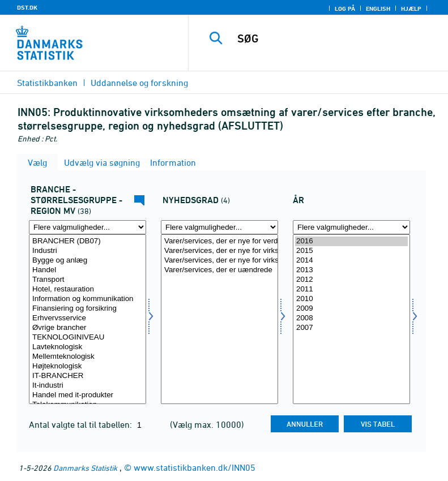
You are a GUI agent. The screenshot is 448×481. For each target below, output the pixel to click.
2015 (351, 251)
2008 (351, 318)
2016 (351, 241)
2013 (351, 270)
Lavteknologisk (88, 347)
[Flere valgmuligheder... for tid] (351, 227)
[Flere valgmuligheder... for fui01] (88, 227)
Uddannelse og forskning (139, 83)
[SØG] (335, 38)
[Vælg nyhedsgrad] (219, 319)
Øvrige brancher (88, 328)
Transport (88, 280)
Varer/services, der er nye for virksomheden (219, 261)
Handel (88, 270)
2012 (351, 280)
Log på (345, 8)
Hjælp (411, 8)
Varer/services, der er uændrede (219, 270)
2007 (351, 328)
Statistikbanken (47, 83)
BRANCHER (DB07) (88, 241)
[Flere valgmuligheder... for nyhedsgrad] (219, 227)
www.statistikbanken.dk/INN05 (195, 467)
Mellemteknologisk (88, 357)
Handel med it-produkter (88, 395)
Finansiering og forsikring (88, 309)
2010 (351, 299)
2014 (351, 261)
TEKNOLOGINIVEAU (88, 338)
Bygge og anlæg (88, 261)
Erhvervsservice (88, 318)
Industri (88, 251)
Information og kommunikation (88, 299)
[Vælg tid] (351, 319)
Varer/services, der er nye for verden (219, 241)
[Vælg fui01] (88, 319)
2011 (351, 289)
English (378, 8)
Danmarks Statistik (85, 468)
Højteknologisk (88, 366)
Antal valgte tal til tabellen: (82, 424)
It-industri (88, 386)
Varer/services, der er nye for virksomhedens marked (219, 251)
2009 (351, 309)
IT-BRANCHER (88, 376)
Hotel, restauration (88, 289)
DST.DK (27, 7)
